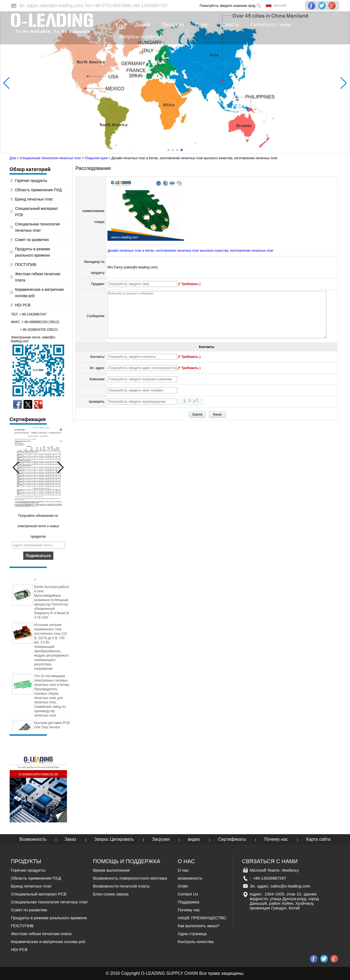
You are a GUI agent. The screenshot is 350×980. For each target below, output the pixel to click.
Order (183, 886)
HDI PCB (23, 305)
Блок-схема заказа (111, 894)
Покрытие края (96, 158)
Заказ (70, 839)
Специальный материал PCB (39, 894)
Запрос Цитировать (114, 839)
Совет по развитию (32, 240)
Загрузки (161, 839)
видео (194, 839)
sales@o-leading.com (61, 6)
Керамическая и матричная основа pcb (48, 942)
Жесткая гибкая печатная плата (41, 934)
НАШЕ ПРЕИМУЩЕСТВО (202, 918)
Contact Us (188, 894)
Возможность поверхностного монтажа (130, 878)
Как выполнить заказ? (199, 926)
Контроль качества (196, 942)
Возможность (33, 839)
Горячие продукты (31, 181)
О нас (183, 870)
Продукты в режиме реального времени (49, 918)
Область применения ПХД (38, 190)
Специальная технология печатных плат (50, 158)
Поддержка (188, 902)
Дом (13, 158)
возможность (190, 878)
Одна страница (192, 934)
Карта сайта (318, 839)
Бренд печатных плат (34, 199)
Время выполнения (111, 870)
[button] (168, 150)
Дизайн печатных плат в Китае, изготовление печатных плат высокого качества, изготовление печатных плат (191, 251)
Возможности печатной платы (121, 886)
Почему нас (276, 839)
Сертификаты (232, 839)
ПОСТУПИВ (26, 265)
